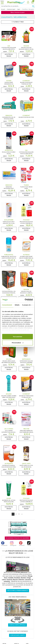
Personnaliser (18, 343)
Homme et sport (11, 9)
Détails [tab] (17, 305)
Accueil (3, 9)
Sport (19, 9)
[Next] (22, 514)
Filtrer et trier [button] (18, 22)
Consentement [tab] (7, 305)
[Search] (16, 6)
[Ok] (34, 6)
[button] (28, 2)
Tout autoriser (18, 337)
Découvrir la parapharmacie (18, 591)
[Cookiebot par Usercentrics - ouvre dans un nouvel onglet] (25, 300)
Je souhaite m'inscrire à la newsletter (17, 538)
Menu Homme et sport (17, 12)
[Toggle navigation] (2, 2)
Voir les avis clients (17, 635)
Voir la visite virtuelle (17, 625)
